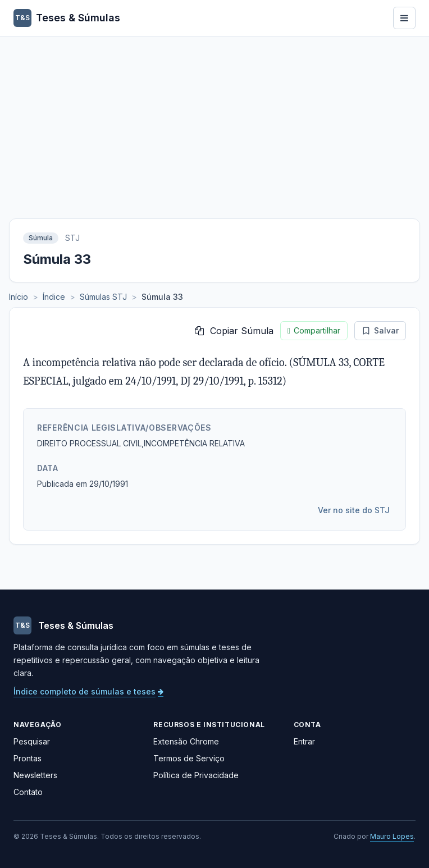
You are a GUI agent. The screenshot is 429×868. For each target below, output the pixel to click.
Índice (54, 297)
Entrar (304, 741)
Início (19, 297)
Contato (28, 792)
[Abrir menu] (404, 18)
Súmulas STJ (103, 297)
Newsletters (35, 775)
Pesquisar (32, 741)
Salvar (380, 330)
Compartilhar (314, 331)
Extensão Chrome (186, 741)
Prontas (28, 758)
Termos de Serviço (189, 758)
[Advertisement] (214, 121)
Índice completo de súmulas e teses (88, 691)
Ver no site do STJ (354, 510)
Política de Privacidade (196, 775)
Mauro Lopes (392, 836)
